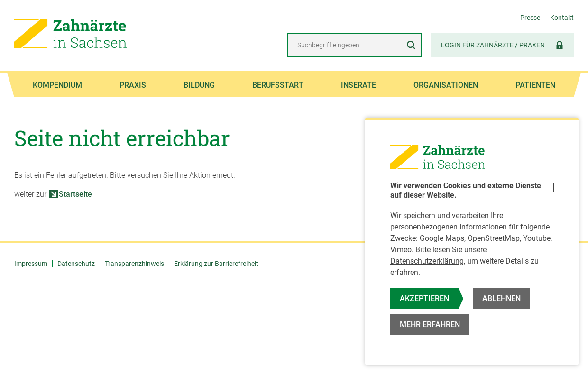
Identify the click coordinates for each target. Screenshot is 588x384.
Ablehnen (501, 298)
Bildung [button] (199, 85)
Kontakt (562, 18)
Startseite (71, 194)
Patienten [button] (535, 85)
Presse (530, 18)
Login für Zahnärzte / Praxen (502, 45)
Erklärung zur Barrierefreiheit (216, 264)
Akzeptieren (424, 298)
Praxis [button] (133, 85)
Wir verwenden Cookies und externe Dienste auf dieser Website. (466, 191)
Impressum (31, 264)
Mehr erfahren (430, 325)
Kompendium (57, 85)
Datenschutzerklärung (427, 261)
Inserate (358, 85)
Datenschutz (76, 264)
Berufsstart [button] (278, 85)
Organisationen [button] (446, 85)
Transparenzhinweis (134, 264)
